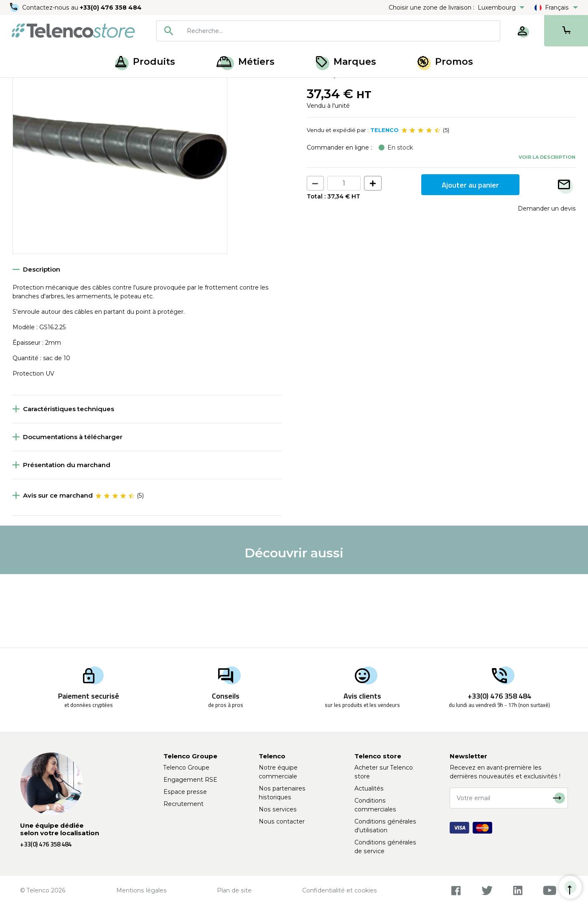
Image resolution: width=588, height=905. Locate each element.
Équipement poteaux (71, 87)
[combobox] (328, 31)
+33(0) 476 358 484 (111, 8)
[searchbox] (340, 31)
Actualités (369, 788)
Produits (145, 62)
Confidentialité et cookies (340, 890)
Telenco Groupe (186, 768)
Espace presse (185, 792)
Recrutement (183, 804)
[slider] (421, 204)
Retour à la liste (38, 105)
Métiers (246, 62)
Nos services (278, 809)
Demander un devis (547, 282)
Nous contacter (282, 821)
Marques (346, 62)
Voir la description (547, 230)
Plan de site (234, 890)
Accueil (23, 87)
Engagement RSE (190, 780)
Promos (445, 62)
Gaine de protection (137, 87)
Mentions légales (141, 890)
